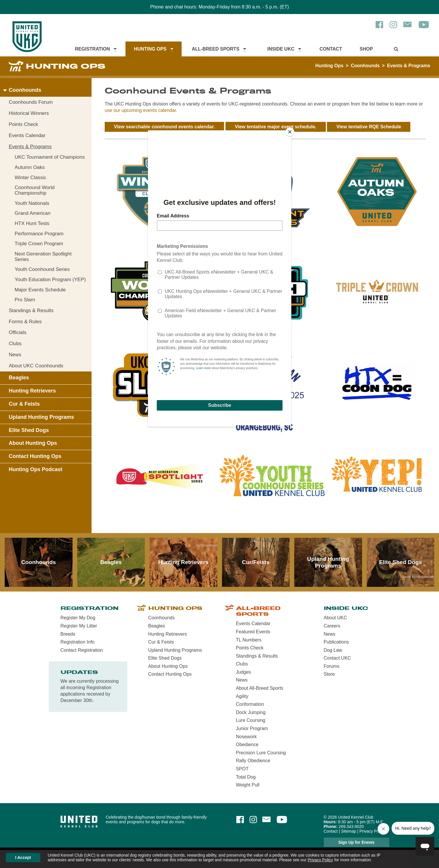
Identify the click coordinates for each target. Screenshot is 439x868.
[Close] (290, 132)
